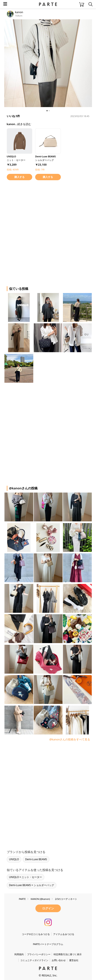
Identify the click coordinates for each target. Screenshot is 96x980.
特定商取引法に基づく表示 (68, 954)
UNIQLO (14, 859)
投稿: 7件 (40, 170)
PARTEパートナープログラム (48, 944)
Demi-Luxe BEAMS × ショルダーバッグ (32, 885)
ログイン (48, 908)
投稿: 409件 (13, 170)
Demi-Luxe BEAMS (36, 859)
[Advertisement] (48, 232)
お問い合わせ (59, 960)
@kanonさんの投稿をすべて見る (70, 739)
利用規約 (19, 954)
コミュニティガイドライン (34, 960)
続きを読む (24, 124)
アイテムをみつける (64, 934)
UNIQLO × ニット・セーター (26, 877)
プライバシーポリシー (39, 954)
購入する (19, 177)
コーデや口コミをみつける (36, 934)
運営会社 (74, 960)
